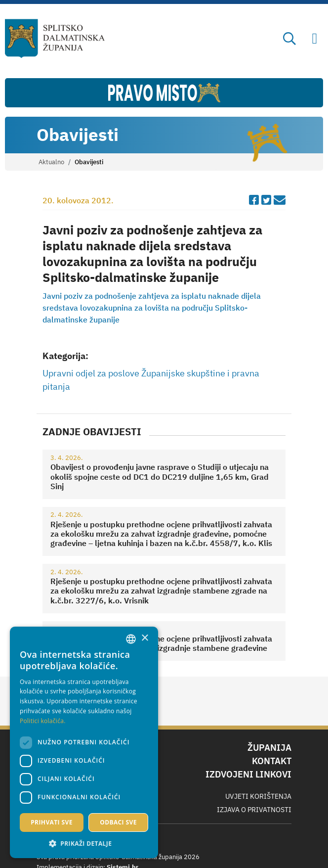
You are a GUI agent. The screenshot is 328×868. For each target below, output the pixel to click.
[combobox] (131, 639)
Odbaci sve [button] (118, 822)
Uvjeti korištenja (258, 796)
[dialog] (84, 742)
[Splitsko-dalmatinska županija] (55, 39)
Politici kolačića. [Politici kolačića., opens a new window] (43, 721)
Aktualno (51, 162)
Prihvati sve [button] (52, 822)
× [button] (144, 638)
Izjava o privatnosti (254, 810)
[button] (84, 843)
